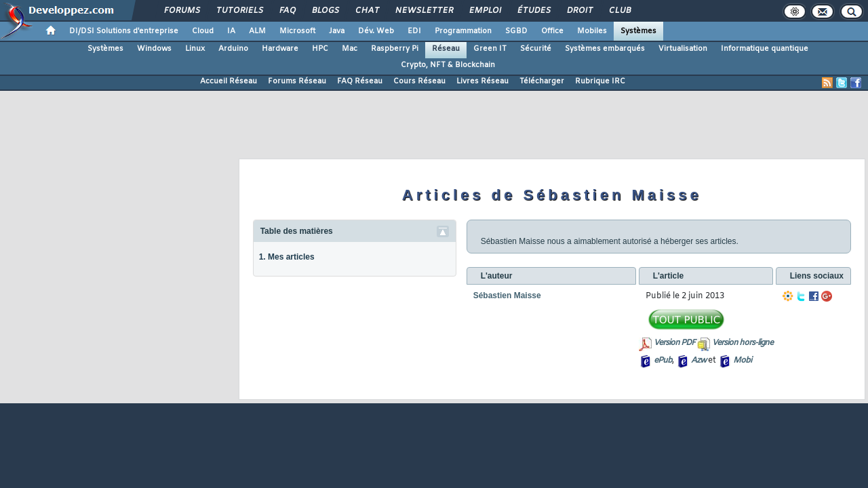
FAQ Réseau (360, 81)
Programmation (463, 31)
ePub (663, 361)
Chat (367, 11)
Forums (181, 11)
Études (533, 11)
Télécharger (542, 81)
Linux (195, 49)
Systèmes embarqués (605, 49)
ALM (257, 31)
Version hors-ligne (743, 343)
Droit (579, 11)
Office (552, 31)
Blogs (325, 11)
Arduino (233, 49)
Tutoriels (239, 11)
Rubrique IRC (600, 81)
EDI (414, 31)
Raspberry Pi (395, 49)
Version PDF (674, 343)
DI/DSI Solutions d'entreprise (124, 31)
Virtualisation (683, 49)
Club (619, 11)
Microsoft (297, 31)
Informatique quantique (765, 49)
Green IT (490, 49)
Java (337, 31)
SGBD (516, 31)
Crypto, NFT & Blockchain (448, 65)
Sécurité (536, 49)
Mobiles (592, 31)
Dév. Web (376, 31)
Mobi (742, 361)
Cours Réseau (419, 81)
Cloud (203, 31)
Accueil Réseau (229, 81)
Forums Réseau (297, 81)
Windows (154, 49)
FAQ (287, 11)
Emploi (485, 11)
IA (231, 31)
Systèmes (638, 31)
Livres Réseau (482, 81)
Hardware (280, 49)
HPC (320, 49)
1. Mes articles (287, 257)
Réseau (446, 49)
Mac (350, 49)
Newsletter (423, 11)
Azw (698, 361)
